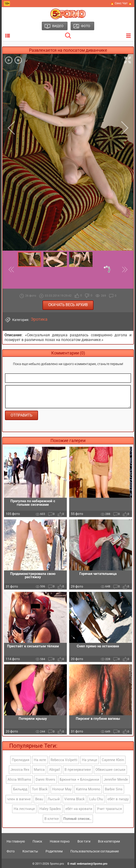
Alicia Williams (19, 780)
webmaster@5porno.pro (92, 864)
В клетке (52, 819)
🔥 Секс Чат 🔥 (121, 3)
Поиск (37, 841)
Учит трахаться (109, 809)
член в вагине (19, 799)
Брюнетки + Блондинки (79, 780)
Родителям (54, 851)
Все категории (109, 841)
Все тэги (84, 841)
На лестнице (24, 809)
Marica (39, 770)
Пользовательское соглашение (95, 851)
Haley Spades (50, 809)
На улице (90, 760)
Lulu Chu (96, 799)
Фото (11, 851)
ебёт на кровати (79, 809)
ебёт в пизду (118, 799)
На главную (16, 841)
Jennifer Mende (116, 780)
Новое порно (60, 841)
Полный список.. (77, 819)
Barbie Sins (114, 789)
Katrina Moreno (88, 789)
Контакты (30, 851)
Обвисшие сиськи (110, 770)
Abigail (55, 770)
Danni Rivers (45, 780)
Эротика (39, 319)
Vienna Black (74, 799)
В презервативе (78, 770)
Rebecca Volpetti (64, 760)
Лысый (54, 799)
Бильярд (20, 789)
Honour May (62, 789)
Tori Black (40, 789)
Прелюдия (21, 760)
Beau (39, 799)
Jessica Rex (20, 770)
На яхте (40, 760)
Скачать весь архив (68, 305)
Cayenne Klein (113, 760)
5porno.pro (57, 864)
